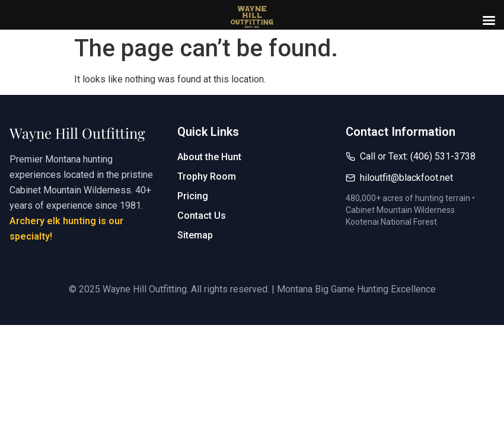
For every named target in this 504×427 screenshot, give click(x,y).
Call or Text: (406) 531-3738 (418, 156)
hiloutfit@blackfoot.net (406, 178)
